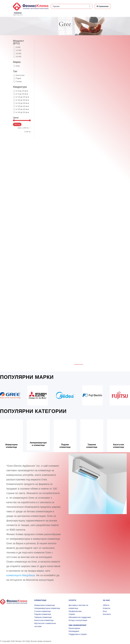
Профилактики (75, 611)
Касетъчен (20, 75)
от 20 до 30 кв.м (22, 100)
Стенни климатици (42, 611)
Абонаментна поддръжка (80, 617)
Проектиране (74, 628)
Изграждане (74, 631)
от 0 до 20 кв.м (22, 94)
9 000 (18, 47)
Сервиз (72, 614)
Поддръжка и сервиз (78, 634)
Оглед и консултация (78, 620)
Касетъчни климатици (119, 446)
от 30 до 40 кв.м (22, 106)
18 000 (18, 53)
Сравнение (104, 6)
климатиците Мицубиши (21, 575)
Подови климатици (65, 446)
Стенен (19, 81)
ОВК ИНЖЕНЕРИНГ (78, 625)
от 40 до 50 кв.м (22, 112)
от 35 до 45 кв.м (22, 109)
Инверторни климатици (11, 446)
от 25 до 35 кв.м (22, 103)
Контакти (107, 614)
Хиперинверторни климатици (38, 444)
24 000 (18, 57)
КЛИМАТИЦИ (40, 600)
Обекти (106, 605)
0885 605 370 (18, 14)
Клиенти (107, 608)
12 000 (18, 50)
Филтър (17, 124)
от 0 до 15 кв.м (22, 91)
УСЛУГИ (72, 600)
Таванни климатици (92, 446)
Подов (18, 78)
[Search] (90, 6)
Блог (105, 611)
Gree (18, 66)
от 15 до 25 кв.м (22, 97)
